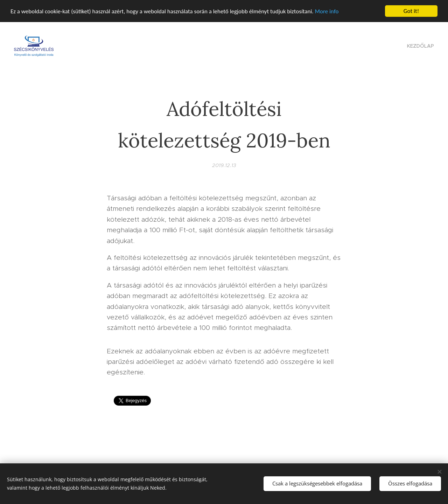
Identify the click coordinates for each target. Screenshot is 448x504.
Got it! (411, 11)
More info (327, 11)
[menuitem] (420, 46)
